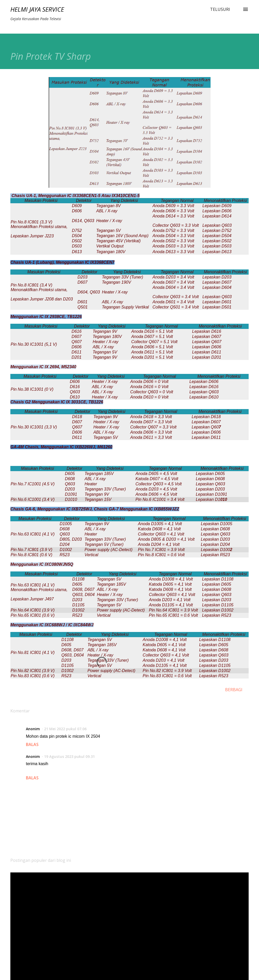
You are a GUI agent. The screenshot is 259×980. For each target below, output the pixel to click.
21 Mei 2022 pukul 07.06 (65, 729)
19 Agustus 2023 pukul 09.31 (69, 756)
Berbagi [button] (234, 690)
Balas (32, 744)
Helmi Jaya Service (37, 9)
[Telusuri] (220, 9)
